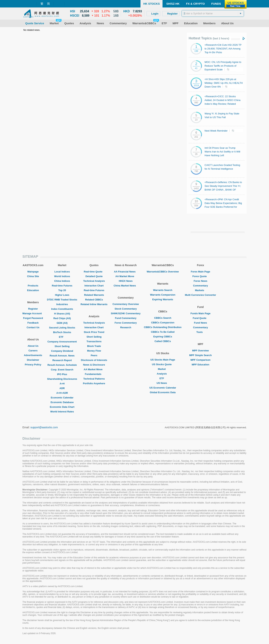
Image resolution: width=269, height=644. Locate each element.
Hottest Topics (209, 38)
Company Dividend (62, 351)
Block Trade (94, 346)
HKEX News (126, 281)
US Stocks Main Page (163, 360)
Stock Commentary (126, 309)
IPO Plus (62, 374)
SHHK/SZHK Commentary (126, 313)
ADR (62, 388)
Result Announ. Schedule (62, 365)
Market (163, 369)
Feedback (33, 323)
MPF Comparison (201, 360)
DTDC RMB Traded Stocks (62, 300)
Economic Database (62, 402)
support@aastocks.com (44, 427)
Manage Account (33, 313)
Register (33, 309)
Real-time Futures (62, 286)
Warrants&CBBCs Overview (163, 272)
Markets (201, 290)
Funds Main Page (201, 313)
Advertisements (33, 355)
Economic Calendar (62, 398)
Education (33, 290)
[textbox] (213, 13)
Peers (94, 355)
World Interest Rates (62, 412)
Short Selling (62, 346)
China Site (33, 276)
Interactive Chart (94, 286)
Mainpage (33, 272)
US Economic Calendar (163, 388)
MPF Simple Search (201, 355)
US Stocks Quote (163, 364)
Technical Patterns (94, 379)
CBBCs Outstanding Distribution (163, 327)
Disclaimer (33, 360)
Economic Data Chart (62, 407)
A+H (62, 384)
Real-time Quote (94, 272)
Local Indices (62, 272)
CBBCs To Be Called (163, 332)
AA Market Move (94, 369)
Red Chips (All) (62, 318)
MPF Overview (201, 351)
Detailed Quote (94, 276)
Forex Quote (201, 276)
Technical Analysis (94, 281)
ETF (62, 337)
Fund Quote (201, 318)
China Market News (126, 286)
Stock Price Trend (94, 332)
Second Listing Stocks (62, 328)
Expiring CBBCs (163, 337)
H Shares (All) (62, 314)
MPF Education (200, 365)
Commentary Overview (126, 304)
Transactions (94, 341)
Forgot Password (33, 318)
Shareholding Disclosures (62, 379)
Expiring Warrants (163, 299)
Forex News (201, 281)
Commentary (200, 286)
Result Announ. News (62, 356)
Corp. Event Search (62, 370)
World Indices (62, 276)
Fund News (201, 323)
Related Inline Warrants (94, 304)
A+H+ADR (62, 393)
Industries (62, 304)
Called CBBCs (163, 341)
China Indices (62, 281)
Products (33, 286)
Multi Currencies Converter (201, 295)
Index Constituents (62, 309)
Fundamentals (94, 374)
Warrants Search (163, 290)
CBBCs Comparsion (163, 323)
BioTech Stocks (62, 332)
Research (126, 327)
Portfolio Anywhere (94, 383)
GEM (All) (62, 323)
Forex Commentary (126, 323)
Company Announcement (62, 342)
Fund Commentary (126, 318)
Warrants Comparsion (163, 295)
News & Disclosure (94, 365)
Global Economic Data (163, 392)
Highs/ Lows (62, 295)
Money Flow (94, 351)
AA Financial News (126, 272)
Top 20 (62, 290)
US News (163, 383)
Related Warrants (94, 295)
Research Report (62, 360)
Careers (33, 351)
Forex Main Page (201, 272)
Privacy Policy (33, 365)
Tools (200, 332)
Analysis (163, 374)
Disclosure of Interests (94, 360)
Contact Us (33, 327)
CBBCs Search (163, 318)
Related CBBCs (94, 300)
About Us (33, 346)
